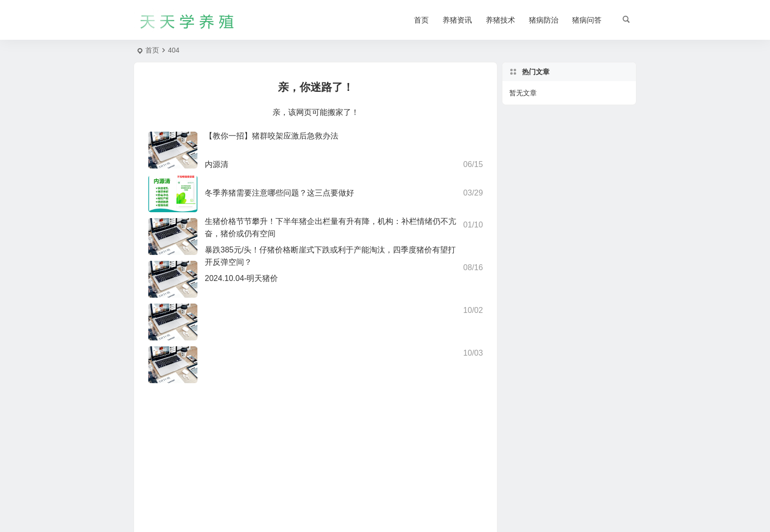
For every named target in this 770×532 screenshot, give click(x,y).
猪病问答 (587, 20)
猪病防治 (544, 20)
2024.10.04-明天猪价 (241, 278)
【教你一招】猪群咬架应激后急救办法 (272, 136)
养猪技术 (500, 20)
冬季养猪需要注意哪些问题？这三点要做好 (279, 193)
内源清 (217, 164)
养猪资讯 (457, 20)
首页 (421, 20)
